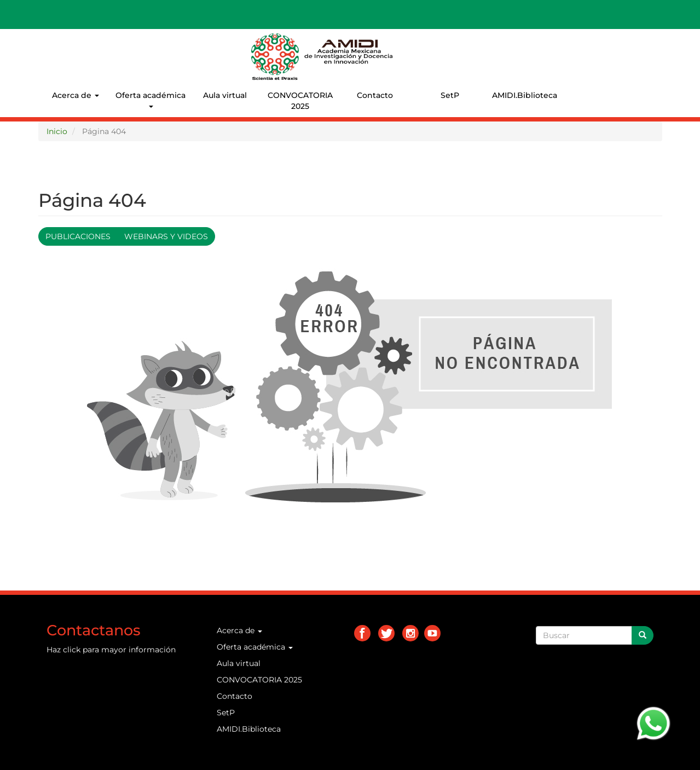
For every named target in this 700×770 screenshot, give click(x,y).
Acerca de (76, 95)
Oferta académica (151, 99)
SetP (450, 95)
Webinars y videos (166, 236)
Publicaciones (78, 236)
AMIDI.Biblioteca (525, 95)
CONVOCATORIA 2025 (300, 101)
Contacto (375, 95)
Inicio (57, 131)
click (72, 650)
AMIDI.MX (416, 43)
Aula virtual (225, 95)
